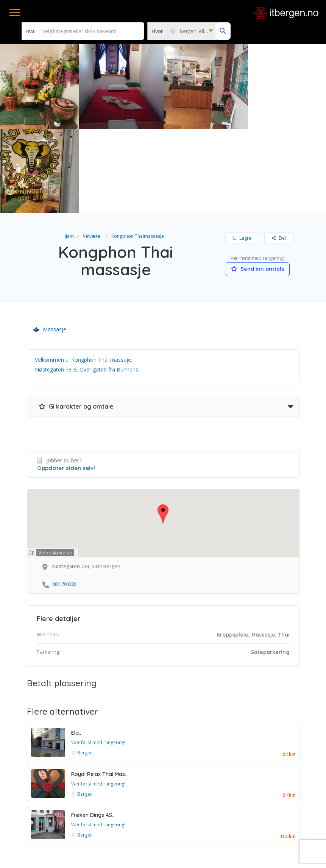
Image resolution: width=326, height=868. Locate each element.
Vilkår (116, 806)
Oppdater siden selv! (66, 383)
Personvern (192, 806)
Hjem (68, 152)
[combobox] (182, 31)
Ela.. (76, 648)
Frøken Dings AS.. (93, 731)
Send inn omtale (258, 184)
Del (279, 154)
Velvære (92, 152)
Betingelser (150, 806)
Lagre (242, 154)
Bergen (85, 668)
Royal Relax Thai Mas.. (99, 690)
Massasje (50, 245)
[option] (121, 87)
